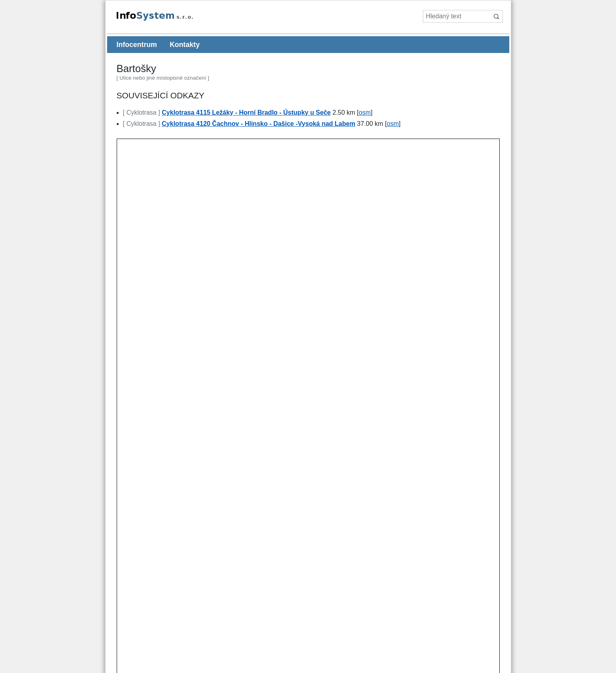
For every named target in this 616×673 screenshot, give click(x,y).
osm (365, 112)
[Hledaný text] (457, 16)
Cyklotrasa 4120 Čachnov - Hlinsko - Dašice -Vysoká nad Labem (258, 124)
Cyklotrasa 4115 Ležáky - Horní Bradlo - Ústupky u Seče (246, 112)
